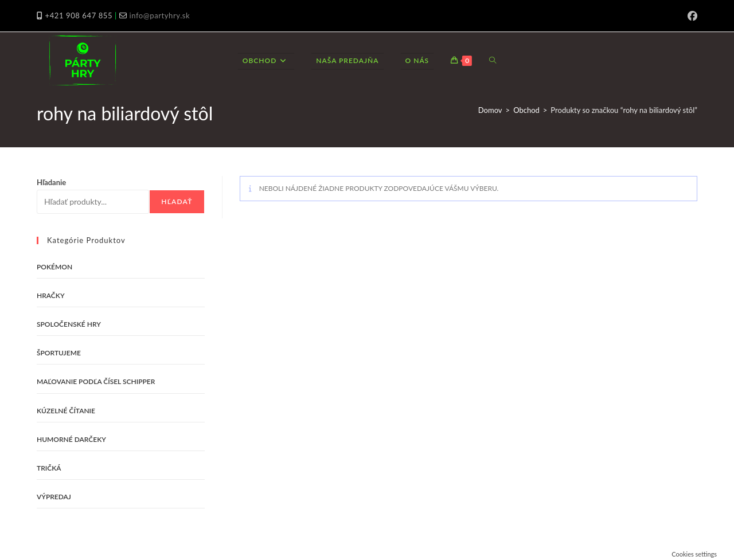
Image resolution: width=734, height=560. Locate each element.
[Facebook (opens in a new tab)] (691, 16)
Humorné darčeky (71, 439)
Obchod (526, 110)
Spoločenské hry (69, 324)
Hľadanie (51, 182)
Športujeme (59, 353)
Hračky (51, 295)
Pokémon (54, 267)
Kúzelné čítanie (66, 411)
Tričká (49, 468)
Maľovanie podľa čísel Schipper (96, 381)
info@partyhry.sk (159, 15)
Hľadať (177, 201)
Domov (490, 110)
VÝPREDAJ (54, 497)
